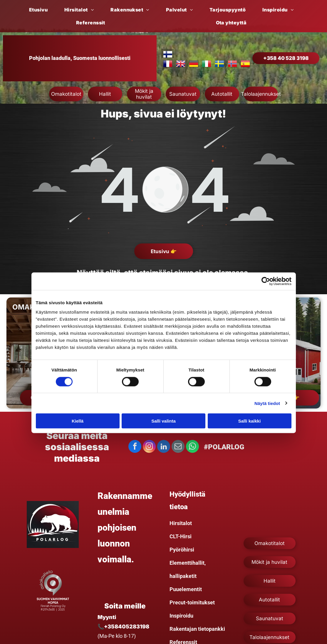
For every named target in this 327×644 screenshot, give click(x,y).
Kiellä (78, 421)
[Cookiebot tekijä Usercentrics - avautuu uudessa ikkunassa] (266, 281)
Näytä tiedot (267, 403)
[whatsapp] (192, 447)
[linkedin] (164, 447)
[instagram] (149, 447)
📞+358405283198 (123, 627)
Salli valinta (163, 421)
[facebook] (135, 447)
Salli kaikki (250, 421)
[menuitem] (41, 10)
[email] (178, 447)
